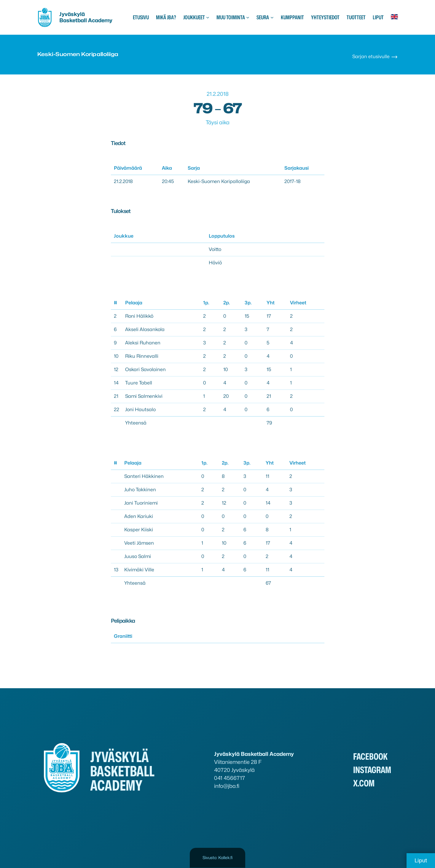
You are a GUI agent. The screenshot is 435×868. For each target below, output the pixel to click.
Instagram (372, 770)
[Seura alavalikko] (272, 17)
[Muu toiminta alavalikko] (248, 17)
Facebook (370, 756)
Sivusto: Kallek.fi (218, 857)
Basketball (74, 20)
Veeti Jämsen (139, 543)
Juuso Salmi (138, 556)
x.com (364, 783)
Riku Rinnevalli (142, 356)
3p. (248, 303)
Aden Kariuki (139, 516)
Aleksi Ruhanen (143, 343)
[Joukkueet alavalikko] (208, 17)
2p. (227, 303)
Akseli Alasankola (145, 329)
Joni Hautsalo (140, 410)
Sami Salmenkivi (144, 396)
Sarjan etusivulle (375, 57)
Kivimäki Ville (139, 570)
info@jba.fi (227, 786)
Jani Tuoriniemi (141, 503)
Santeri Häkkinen (144, 476)
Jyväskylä (72, 14)
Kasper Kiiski (139, 530)
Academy (100, 20)
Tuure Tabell (139, 383)
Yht (271, 303)
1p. (206, 303)
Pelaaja (134, 303)
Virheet (298, 303)
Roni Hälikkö (139, 316)
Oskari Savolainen (145, 369)
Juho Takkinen (140, 490)
